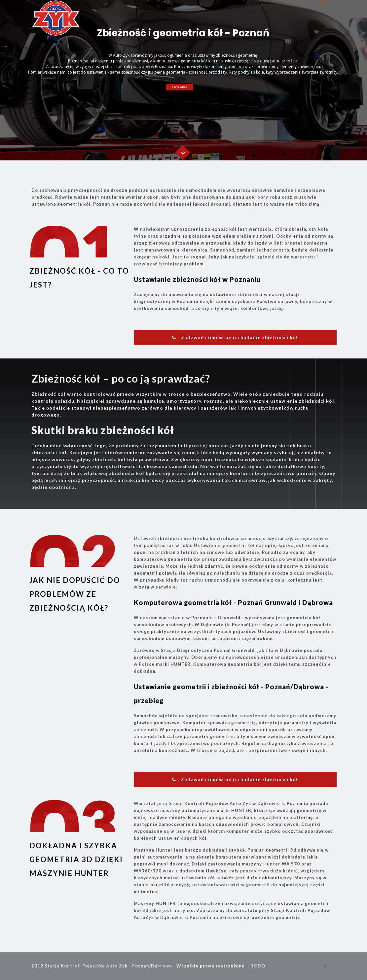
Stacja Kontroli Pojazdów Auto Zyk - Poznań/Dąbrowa (108, 966)
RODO (258, 966)
